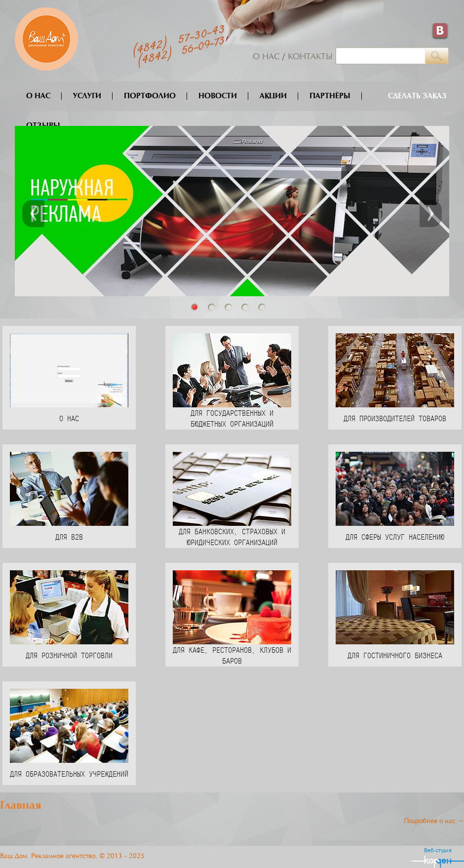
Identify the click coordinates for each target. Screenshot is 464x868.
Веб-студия (438, 851)
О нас (266, 57)
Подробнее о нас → (434, 822)
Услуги (93, 96)
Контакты (310, 57)
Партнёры (336, 96)
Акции (279, 96)
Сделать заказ (417, 96)
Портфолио (155, 96)
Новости (223, 96)
